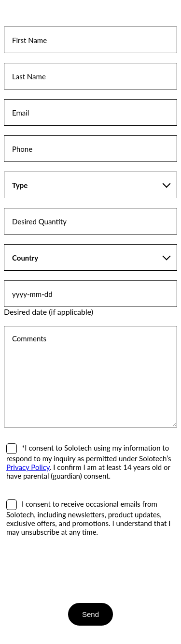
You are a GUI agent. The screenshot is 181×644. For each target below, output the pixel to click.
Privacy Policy (28, 467)
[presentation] (77, 570)
